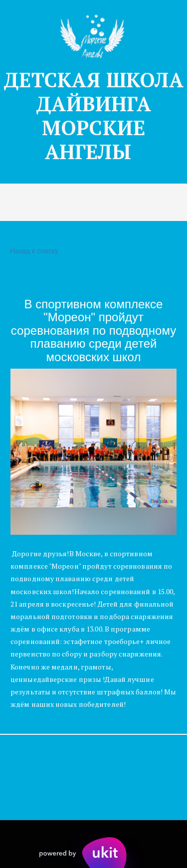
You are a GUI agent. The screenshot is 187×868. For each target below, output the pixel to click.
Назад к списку (33, 251)
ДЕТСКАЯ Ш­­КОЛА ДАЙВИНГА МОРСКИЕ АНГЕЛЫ (93, 115)
